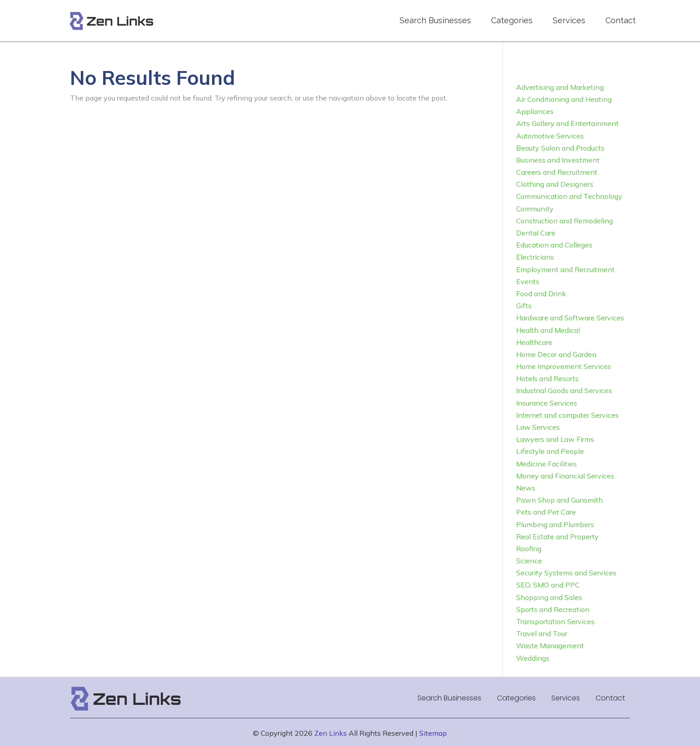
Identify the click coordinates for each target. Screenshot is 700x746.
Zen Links (331, 733)
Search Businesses (435, 20)
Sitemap (433, 733)
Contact (621, 20)
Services (569, 20)
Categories (512, 20)
